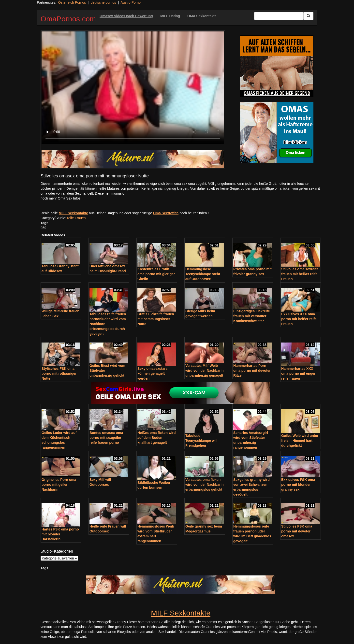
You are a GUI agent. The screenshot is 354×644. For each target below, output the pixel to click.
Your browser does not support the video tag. (133, 88)
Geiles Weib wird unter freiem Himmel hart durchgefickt (300, 441)
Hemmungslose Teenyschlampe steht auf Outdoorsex (203, 274)
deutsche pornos (103, 2)
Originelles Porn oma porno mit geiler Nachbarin (59, 485)
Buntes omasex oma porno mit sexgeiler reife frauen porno (106, 438)
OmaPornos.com (68, 19)
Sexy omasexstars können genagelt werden (152, 373)
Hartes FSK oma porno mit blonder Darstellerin (60, 534)
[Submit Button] (309, 16)
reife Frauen (76, 218)
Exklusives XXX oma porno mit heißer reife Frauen (299, 319)
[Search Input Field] (279, 16)
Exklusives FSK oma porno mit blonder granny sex (298, 485)
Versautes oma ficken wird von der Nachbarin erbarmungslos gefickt (205, 485)
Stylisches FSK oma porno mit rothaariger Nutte (59, 373)
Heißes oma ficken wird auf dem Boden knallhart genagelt (157, 438)
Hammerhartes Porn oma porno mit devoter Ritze (252, 371)
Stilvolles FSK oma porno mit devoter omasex (297, 531)
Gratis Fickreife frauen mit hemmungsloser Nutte (156, 319)
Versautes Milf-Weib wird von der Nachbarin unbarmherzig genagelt (205, 371)
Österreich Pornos (72, 2)
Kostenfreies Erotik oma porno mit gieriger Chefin (156, 274)
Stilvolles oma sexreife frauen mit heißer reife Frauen (300, 274)
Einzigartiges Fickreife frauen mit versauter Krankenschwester (252, 316)
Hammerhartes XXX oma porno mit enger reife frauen (298, 373)
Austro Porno (131, 2)
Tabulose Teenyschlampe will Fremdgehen (201, 441)
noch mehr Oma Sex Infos (61, 198)
